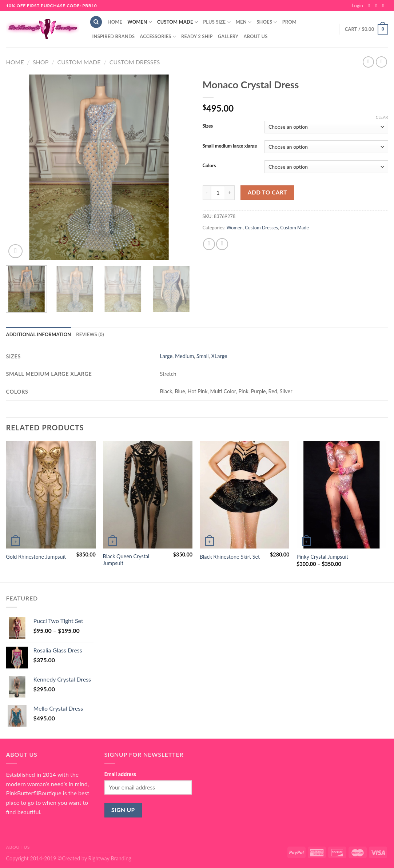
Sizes (208, 126)
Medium (184, 356)
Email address (120, 774)
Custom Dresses (135, 62)
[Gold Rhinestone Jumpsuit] (51, 495)
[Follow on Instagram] (378, 6)
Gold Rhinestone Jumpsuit (36, 557)
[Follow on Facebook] (370, 6)
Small (202, 356)
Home (115, 22)
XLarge (219, 356)
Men (244, 22)
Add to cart (267, 192)
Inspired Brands (114, 36)
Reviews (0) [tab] (90, 334)
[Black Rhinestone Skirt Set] (245, 495)
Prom (289, 22)
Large (166, 356)
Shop (41, 62)
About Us (255, 36)
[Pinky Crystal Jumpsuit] (341, 495)
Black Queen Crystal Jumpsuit (126, 560)
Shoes (267, 22)
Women (140, 22)
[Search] (96, 22)
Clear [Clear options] (382, 117)
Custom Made (178, 22)
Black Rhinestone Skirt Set (230, 557)
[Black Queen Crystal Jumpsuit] (148, 495)
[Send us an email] (385, 6)
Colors (209, 166)
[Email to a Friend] (222, 244)
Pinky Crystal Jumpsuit (322, 557)
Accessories (158, 37)
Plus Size (217, 22)
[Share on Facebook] (209, 244)
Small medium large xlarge (230, 146)
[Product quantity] (218, 193)
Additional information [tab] (39, 334)
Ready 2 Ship (197, 36)
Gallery (228, 36)
